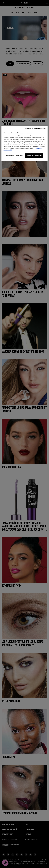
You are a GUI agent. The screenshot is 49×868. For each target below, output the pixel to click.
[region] (25, 143)
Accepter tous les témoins (34, 155)
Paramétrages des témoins (15, 155)
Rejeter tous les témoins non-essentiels (35, 128)
